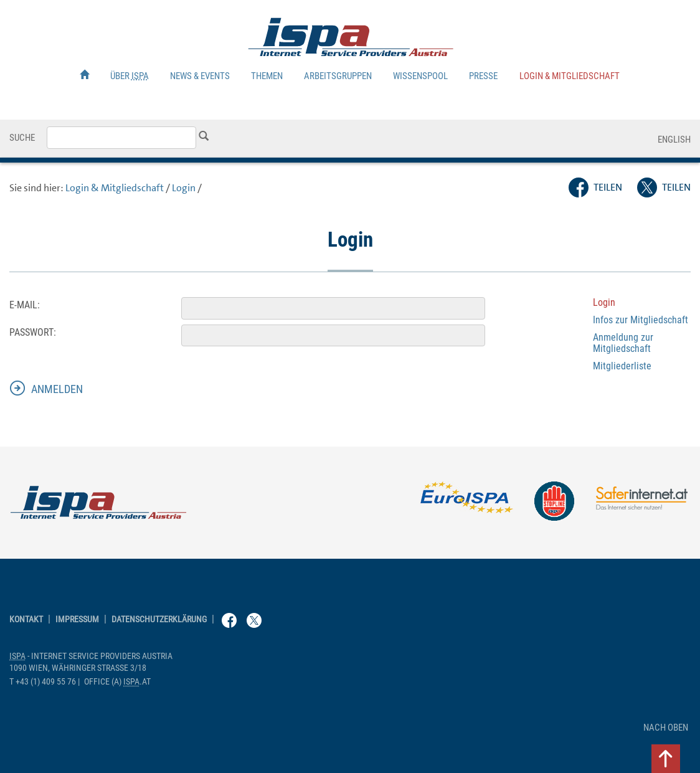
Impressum (77, 619)
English (674, 140)
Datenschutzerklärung (159, 619)
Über (130, 76)
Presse (483, 76)
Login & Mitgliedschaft (570, 76)
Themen (267, 76)
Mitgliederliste (622, 366)
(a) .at (117, 682)
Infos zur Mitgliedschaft (641, 320)
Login (184, 188)
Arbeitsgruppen (338, 76)
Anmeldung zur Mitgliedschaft (623, 343)
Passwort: (33, 332)
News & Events (200, 76)
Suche (22, 138)
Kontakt (26, 619)
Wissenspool (420, 76)
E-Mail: (25, 305)
